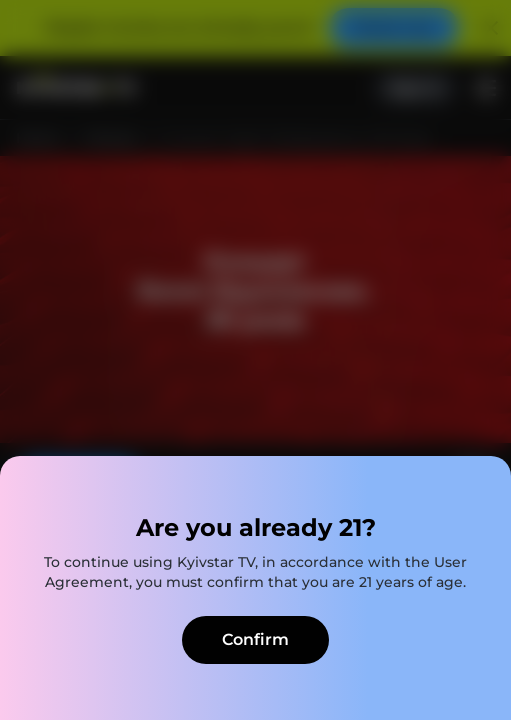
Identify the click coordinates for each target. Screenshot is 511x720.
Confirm (255, 639)
